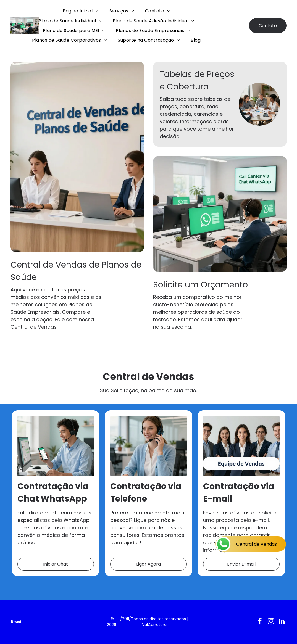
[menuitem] (80, 11)
